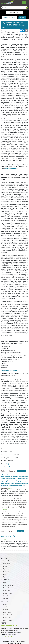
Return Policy (6, 612)
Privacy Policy (6, 618)
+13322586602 (11, 634)
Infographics (6, 588)
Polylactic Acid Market (12, 168)
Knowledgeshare (7, 585)
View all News (20, 531)
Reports (5, 566)
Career (4, 604)
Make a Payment (7, 620)
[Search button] (27, 8)
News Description (9, 17)
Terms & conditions (8, 615)
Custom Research (7, 561)
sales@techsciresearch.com (13, 632)
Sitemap (5, 599)
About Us (5, 607)
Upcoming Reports (8, 569)
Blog (4, 574)
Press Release (6, 572)
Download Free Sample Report (10, 371)
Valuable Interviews (8, 596)
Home (22, 17)
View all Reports (21, 471)
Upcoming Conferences (9, 577)
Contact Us (5, 610)
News (4, 583)
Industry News (6, 593)
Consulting (5, 564)
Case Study (5, 591)
